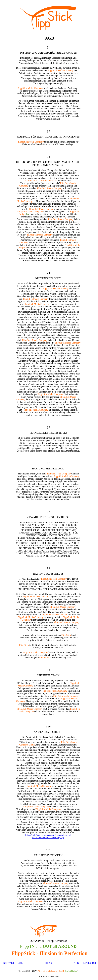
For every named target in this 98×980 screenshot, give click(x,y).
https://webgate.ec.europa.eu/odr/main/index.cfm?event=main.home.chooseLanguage (48, 836)
